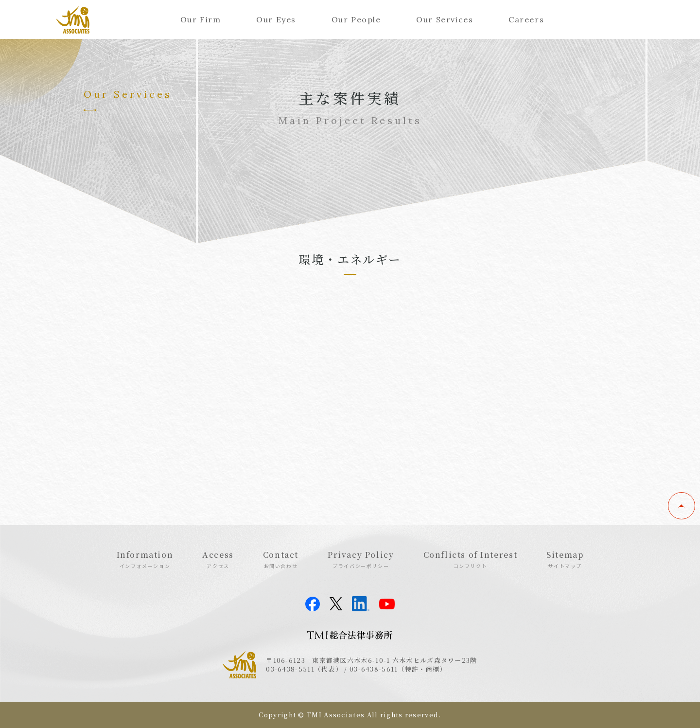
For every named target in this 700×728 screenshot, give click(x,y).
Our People (356, 19)
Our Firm (201, 19)
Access (218, 559)
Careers (526, 19)
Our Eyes (276, 19)
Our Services (445, 19)
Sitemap (565, 559)
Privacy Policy (361, 559)
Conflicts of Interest (471, 559)
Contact (281, 559)
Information (145, 559)
